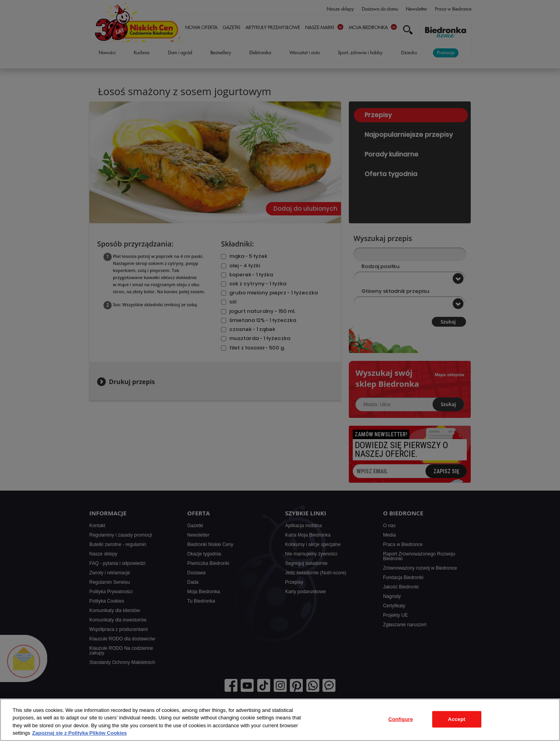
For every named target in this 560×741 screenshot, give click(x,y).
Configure (401, 719)
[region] (280, 720)
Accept (457, 719)
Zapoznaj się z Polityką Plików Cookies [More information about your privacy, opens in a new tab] (80, 733)
